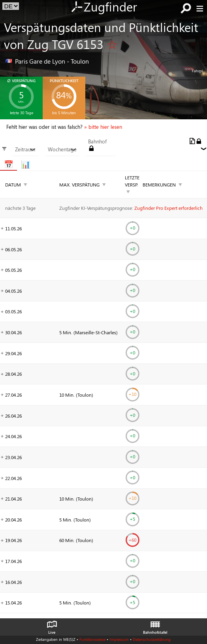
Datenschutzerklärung (152, 639)
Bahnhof (97, 141)
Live (52, 625)
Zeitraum (25, 149)
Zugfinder (104, 8)
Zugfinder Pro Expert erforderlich (168, 208)
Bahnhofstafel (155, 625)
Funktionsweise (92, 639)
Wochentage (62, 149)
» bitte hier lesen (103, 127)
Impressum (119, 639)
